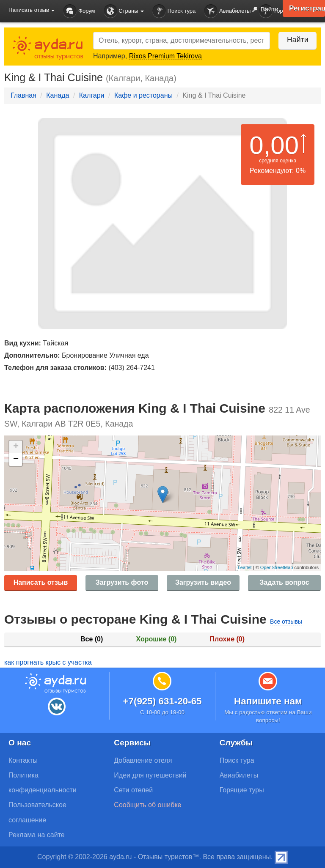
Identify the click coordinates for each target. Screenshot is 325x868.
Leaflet (245, 567)
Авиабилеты (227, 11)
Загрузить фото (122, 582)
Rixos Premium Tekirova (165, 56)
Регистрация (306, 8)
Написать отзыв (41, 582)
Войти (263, 10)
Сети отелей (133, 790)
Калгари (92, 95)
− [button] (16, 460)
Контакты (23, 760)
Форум (79, 11)
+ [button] (16, 447)
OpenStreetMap (277, 567)
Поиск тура (174, 11)
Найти (295, 40)
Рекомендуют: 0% (278, 171)
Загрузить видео (203, 582)
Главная (23, 95)
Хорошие (157, 639)
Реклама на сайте (37, 835)
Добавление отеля (143, 760)
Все (92, 639)
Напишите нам (268, 701)
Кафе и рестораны (143, 95)
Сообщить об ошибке (147, 805)
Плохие (227, 639)
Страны (124, 11)
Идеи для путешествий (150, 775)
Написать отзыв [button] (32, 10)
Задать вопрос (284, 582)
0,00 (274, 145)
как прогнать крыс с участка (48, 662)
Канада (58, 95)
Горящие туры (242, 790)
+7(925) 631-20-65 (162, 701)
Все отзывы (286, 622)
